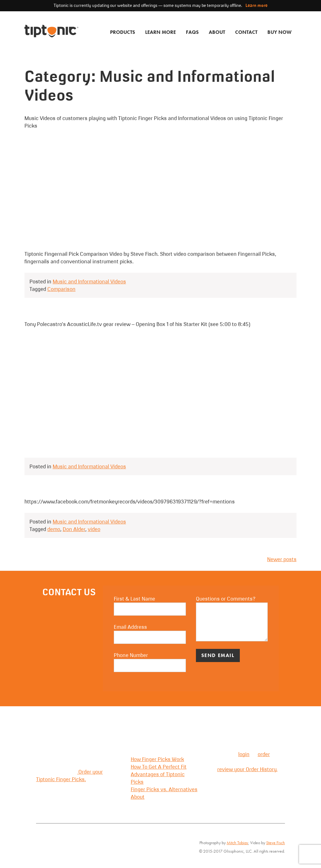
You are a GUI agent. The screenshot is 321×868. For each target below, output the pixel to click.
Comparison (61, 289)
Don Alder (74, 529)
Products (123, 32)
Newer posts (282, 559)
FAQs (192, 32)
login (244, 754)
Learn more (256, 5)
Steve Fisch (276, 843)
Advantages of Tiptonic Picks (158, 778)
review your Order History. (247, 769)
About (217, 32)
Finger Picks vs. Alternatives (164, 789)
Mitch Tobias (237, 843)
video (94, 529)
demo (54, 529)
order (264, 754)
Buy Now (279, 32)
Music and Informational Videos (89, 281)
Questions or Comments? (232, 618)
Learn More (160, 32)
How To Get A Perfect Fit (159, 767)
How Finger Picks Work (157, 759)
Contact (246, 32)
